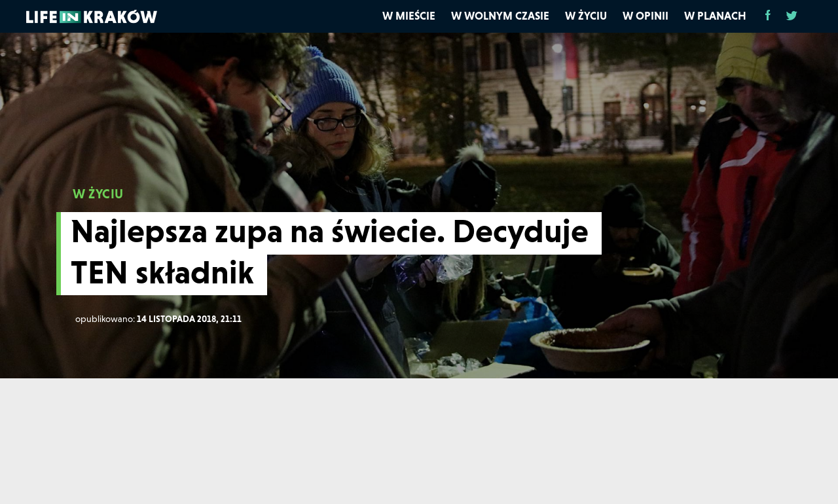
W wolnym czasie (500, 16)
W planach (715, 16)
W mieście (409, 16)
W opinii (646, 16)
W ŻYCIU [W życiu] (98, 194)
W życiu (586, 16)
